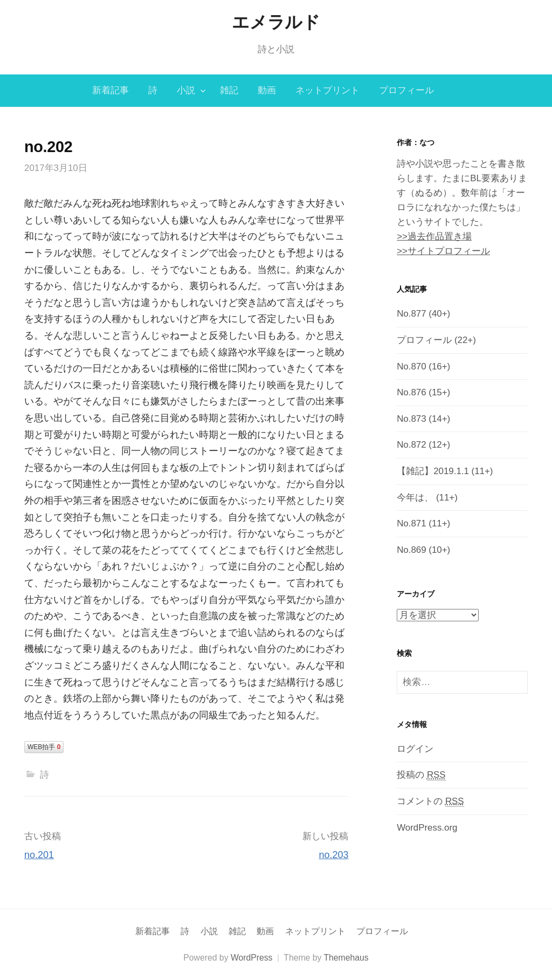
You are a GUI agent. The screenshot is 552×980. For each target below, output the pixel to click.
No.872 (411, 445)
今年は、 (415, 498)
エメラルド (276, 22)
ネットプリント (327, 90)
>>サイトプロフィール (443, 251)
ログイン (415, 749)
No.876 (411, 392)
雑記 (229, 90)
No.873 (411, 419)
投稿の (421, 775)
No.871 (411, 523)
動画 (267, 90)
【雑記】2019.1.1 (433, 471)
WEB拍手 (44, 747)
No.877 (411, 314)
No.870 (411, 366)
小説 (186, 90)
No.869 (411, 550)
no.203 (333, 855)
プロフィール (406, 90)
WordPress (252, 958)
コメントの (430, 801)
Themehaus (346, 958)
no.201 (39, 855)
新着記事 (111, 90)
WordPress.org (427, 828)
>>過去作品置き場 (434, 237)
